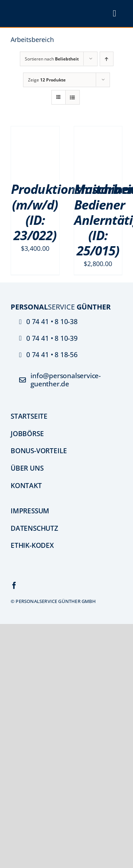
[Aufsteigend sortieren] (107, 59)
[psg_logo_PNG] (37, 9)
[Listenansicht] (73, 97)
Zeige (47, 80)
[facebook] (14, 586)
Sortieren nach (52, 59)
